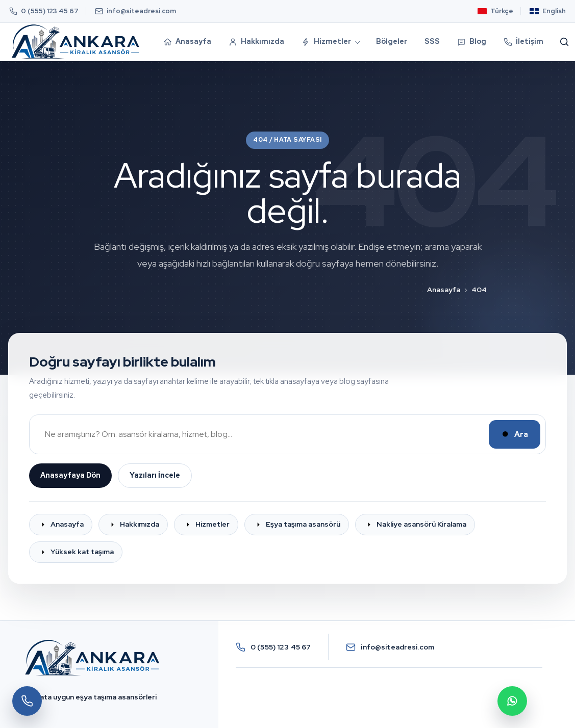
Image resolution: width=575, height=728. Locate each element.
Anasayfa (444, 290)
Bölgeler (392, 41)
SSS (432, 41)
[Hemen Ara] (27, 701)
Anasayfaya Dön (70, 475)
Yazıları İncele (155, 475)
